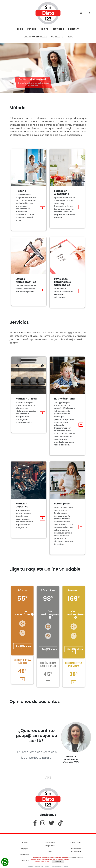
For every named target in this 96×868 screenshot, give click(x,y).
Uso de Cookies (76, 858)
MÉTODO (32, 29)
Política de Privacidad (76, 850)
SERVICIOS (58, 29)
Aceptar (58, 862)
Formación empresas (50, 844)
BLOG (71, 37)
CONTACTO (57, 37)
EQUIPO (45, 29)
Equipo (24, 849)
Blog (50, 852)
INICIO (20, 29)
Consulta (24, 861)
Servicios (24, 855)
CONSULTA (74, 29)
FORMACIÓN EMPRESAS (35, 37)
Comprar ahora (24, 647)
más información (42, 862)
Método (24, 843)
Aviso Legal (76, 843)
